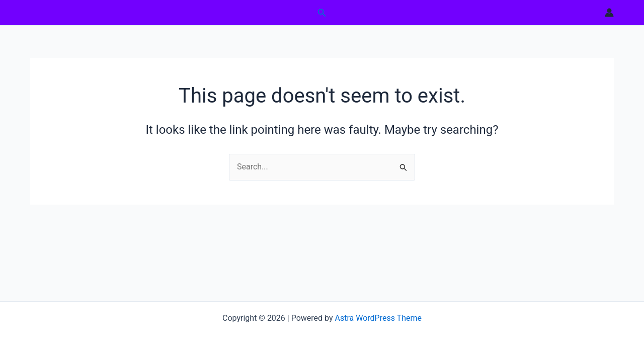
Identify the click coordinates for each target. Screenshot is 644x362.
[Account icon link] (609, 13)
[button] (322, 13)
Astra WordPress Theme (378, 318)
